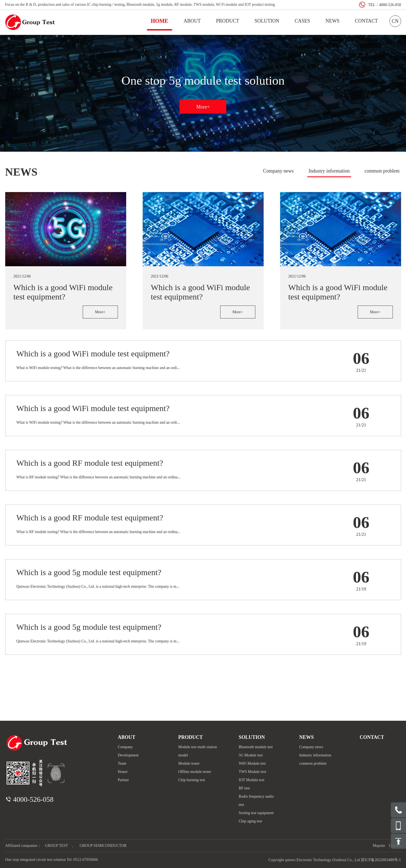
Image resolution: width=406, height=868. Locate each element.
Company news (278, 171)
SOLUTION (267, 21)
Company (125, 747)
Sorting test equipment (256, 813)
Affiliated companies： (23, 846)
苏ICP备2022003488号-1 (381, 860)
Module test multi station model (198, 751)
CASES (302, 21)
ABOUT (192, 21)
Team (122, 763)
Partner (123, 780)
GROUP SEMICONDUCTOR (103, 846)
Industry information (329, 171)
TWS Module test (253, 772)
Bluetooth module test (256, 747)
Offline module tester (195, 772)
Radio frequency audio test (256, 801)
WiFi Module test (252, 763)
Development (128, 755)
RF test (244, 788)
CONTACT (366, 21)
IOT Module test (252, 780)
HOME (160, 21)
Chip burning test (192, 780)
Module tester (189, 763)
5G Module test (251, 755)
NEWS (332, 21)
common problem (382, 171)
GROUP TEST (57, 846)
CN (395, 21)
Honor (123, 772)
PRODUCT (228, 21)
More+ (203, 107)
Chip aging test (251, 821)
